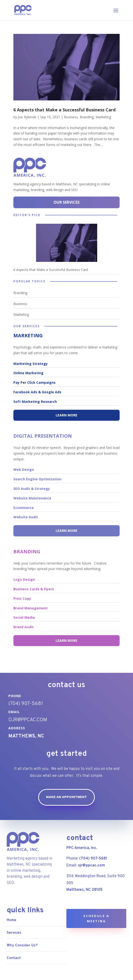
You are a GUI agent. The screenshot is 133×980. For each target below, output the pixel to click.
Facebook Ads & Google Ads (37, 392)
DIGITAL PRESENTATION (43, 436)
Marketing (103, 117)
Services (14, 933)
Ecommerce (24, 508)
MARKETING (28, 335)
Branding (87, 117)
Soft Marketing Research (35, 402)
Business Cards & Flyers (34, 589)
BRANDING (27, 552)
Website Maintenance (32, 498)
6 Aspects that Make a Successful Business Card (64, 110)
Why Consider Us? (22, 946)
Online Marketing (28, 373)
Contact (14, 958)
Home (11, 920)
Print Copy (22, 599)
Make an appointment (66, 797)
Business (71, 117)
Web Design (24, 469)
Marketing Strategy (31, 364)
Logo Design (24, 579)
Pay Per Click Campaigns (35, 382)
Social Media (24, 617)
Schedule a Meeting (96, 918)
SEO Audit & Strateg (31, 489)
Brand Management (31, 608)
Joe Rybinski (27, 117)
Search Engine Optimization (37, 479)
